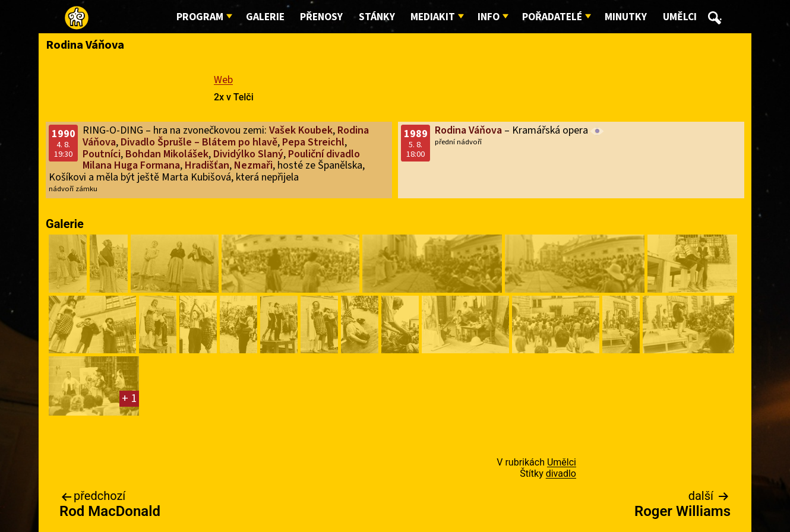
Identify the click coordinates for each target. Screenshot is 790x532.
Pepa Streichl (313, 142)
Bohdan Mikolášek (167, 154)
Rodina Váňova (468, 130)
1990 (64, 134)
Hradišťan (207, 165)
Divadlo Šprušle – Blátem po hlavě (199, 142)
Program (200, 17)
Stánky (377, 17)
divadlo (561, 474)
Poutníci (102, 154)
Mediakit (433, 17)
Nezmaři (253, 165)
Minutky (626, 17)
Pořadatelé (552, 17)
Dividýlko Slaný (248, 154)
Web (223, 80)
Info (489, 17)
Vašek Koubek (301, 130)
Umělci (680, 17)
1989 (416, 134)
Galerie (265, 17)
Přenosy (321, 17)
